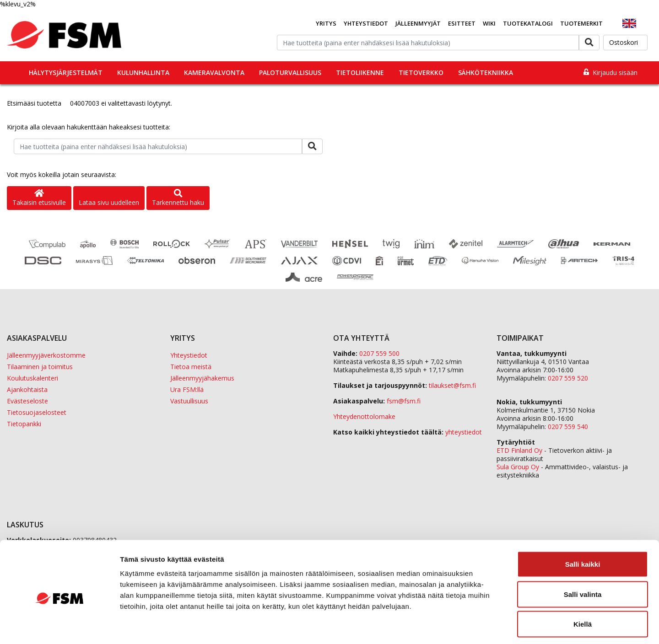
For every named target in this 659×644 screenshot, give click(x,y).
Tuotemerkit (581, 23)
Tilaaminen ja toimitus (40, 367)
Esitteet (462, 23)
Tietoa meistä (191, 367)
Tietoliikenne (360, 72)
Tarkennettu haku (178, 198)
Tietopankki (24, 424)
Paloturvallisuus (290, 72)
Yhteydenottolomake (364, 416)
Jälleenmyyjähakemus (202, 378)
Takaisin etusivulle (39, 198)
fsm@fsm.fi (404, 401)
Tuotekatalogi (528, 23)
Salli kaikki (583, 524)
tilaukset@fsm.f (452, 385)
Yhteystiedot (366, 23)
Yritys (326, 23)
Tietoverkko (421, 72)
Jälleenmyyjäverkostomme (46, 355)
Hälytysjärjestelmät (66, 72)
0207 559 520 (568, 378)
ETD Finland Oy (519, 450)
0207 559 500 (379, 353)
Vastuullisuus (189, 401)
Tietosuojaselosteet (37, 412)
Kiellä (583, 584)
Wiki (489, 23)
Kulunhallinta (143, 72)
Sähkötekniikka (486, 72)
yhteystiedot (464, 432)
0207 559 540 (568, 427)
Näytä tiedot (489, 626)
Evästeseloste (27, 401)
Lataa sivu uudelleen (109, 202)
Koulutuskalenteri (32, 378)
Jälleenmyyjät (418, 23)
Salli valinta (583, 554)
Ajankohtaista (27, 389)
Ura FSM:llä (187, 389)
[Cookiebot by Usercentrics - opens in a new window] (59, 626)
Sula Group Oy (518, 467)
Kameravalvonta (214, 72)
